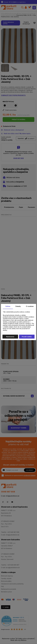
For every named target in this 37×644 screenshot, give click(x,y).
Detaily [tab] (18, 306)
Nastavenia (10, 337)
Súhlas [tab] (8, 306)
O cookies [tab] (30, 306)
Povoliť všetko (27, 337)
